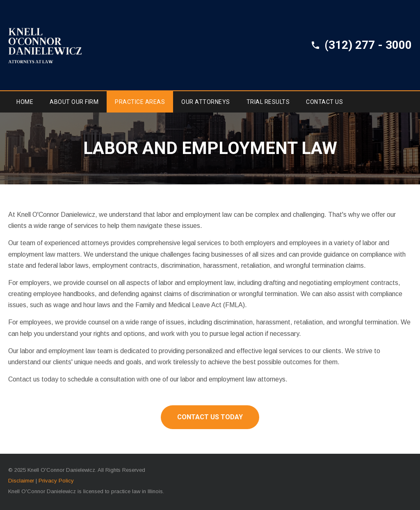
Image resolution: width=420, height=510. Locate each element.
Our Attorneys (206, 102)
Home (25, 102)
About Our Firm (74, 102)
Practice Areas (140, 102)
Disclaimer (21, 481)
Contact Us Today (210, 417)
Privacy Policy (56, 481)
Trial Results (268, 102)
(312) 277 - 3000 (368, 45)
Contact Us (324, 102)
